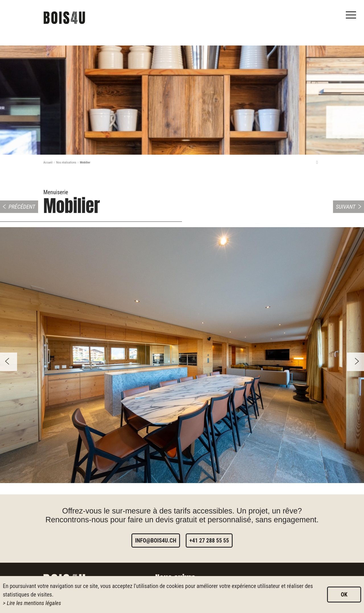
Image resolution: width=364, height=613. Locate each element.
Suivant (346, 207)
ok (344, 595)
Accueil (48, 162)
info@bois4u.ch (156, 540)
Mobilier (85, 162)
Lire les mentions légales (34, 603)
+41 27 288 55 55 (209, 540)
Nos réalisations (66, 162)
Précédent (22, 207)
